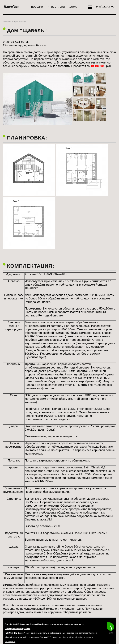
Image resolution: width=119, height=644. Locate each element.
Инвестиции (56, 7)
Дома (73, 7)
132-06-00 (105, 7)
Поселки (37, 7)
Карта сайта (10, 642)
